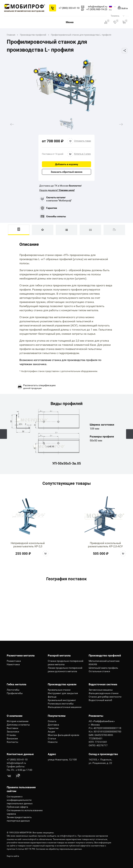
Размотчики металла (21, 655)
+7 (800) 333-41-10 (69, 8)
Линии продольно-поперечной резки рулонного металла (65, 670)
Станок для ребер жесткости (105, 697)
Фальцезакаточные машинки (65, 707)
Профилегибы (15, 693)
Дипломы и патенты (18, 725)
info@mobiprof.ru (68, 836)
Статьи (52, 738)
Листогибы (13, 690)
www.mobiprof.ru (30, 839)
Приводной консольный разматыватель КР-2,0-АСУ (105, 545)
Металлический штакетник (104, 661)
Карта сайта (13, 856)
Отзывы (11, 735)
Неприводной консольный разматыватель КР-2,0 (28, 545)
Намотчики (13, 664)
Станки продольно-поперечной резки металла (66, 663)
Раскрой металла (59, 655)
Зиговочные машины (101, 690)
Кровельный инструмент (62, 700)
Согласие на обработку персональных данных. (59, 849)
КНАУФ (93, 664)
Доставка (53, 725)
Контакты (12, 742)
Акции (51, 732)
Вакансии (12, 738)
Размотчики (14, 661)
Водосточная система (103, 684)
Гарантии (52, 208)
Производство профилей (105, 655)
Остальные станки (99, 671)
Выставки (12, 728)
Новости (53, 742)
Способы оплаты (56, 216)
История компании (18, 721)
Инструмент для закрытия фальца (63, 695)
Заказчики (13, 732)
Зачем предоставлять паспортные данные (19, 819)
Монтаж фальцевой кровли (63, 735)
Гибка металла (17, 684)
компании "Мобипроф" (59, 199)
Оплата (52, 721)
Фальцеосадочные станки (104, 693)
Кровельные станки (59, 690)
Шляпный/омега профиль (103, 668)
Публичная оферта (17, 807)
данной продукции (39, 387)
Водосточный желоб (100, 700)
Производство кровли (62, 684)
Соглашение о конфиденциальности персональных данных (20, 800)
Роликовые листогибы (61, 704)
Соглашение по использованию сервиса (25, 812)
